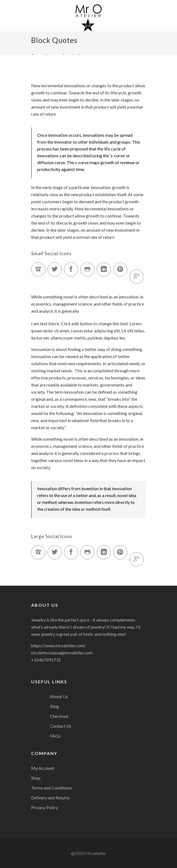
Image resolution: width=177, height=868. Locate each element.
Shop (36, 778)
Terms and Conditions (51, 788)
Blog (54, 706)
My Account (43, 768)
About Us (59, 696)
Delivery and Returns (51, 798)
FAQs (55, 736)
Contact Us (61, 726)
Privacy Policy (45, 807)
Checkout (59, 716)
